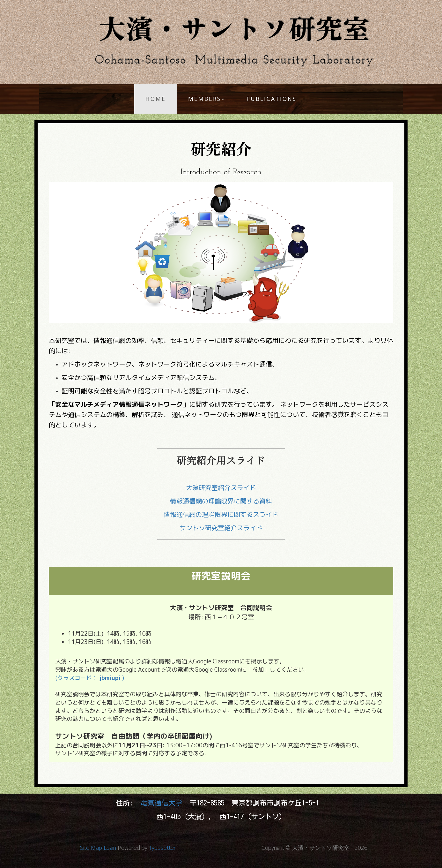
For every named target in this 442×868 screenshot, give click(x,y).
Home (156, 99)
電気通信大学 (163, 803)
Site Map (91, 848)
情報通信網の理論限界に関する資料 (221, 501)
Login (110, 848)
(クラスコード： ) (90, 678)
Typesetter (162, 848)
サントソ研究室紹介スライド (221, 528)
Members (206, 99)
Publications (272, 99)
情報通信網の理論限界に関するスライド (221, 514)
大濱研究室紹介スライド (221, 487)
